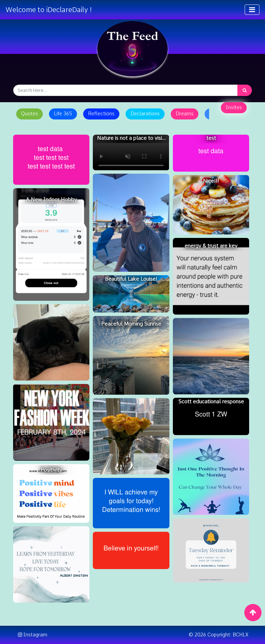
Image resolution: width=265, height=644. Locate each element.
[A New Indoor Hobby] (51, 244)
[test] (211, 153)
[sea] (211, 356)
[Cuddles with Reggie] (51, 342)
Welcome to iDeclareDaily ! (49, 10)
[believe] (131, 550)
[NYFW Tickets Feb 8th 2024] (51, 422)
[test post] (51, 160)
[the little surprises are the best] (131, 436)
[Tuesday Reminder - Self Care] (211, 550)
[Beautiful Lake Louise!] (131, 294)
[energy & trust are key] (211, 276)
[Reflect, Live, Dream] (51, 564)
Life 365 (63, 114)
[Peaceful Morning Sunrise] (131, 355)
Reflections (101, 114)
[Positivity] (51, 493)
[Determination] (131, 503)
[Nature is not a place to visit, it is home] (131, 153)
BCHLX (241, 635)
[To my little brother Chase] (131, 223)
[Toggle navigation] (252, 10)
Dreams (185, 114)
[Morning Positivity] (211, 477)
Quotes (30, 114)
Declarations (145, 114)
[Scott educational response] (211, 416)
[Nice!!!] (211, 205)
